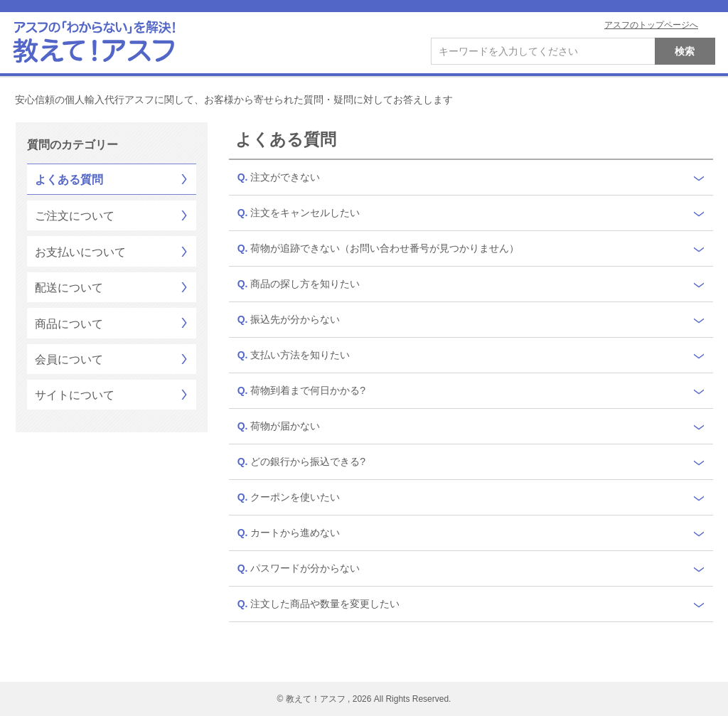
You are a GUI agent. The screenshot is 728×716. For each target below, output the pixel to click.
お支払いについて (80, 252)
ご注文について (75, 216)
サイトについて (75, 395)
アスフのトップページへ (651, 25)
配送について (69, 288)
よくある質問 (69, 180)
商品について (69, 324)
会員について (69, 359)
